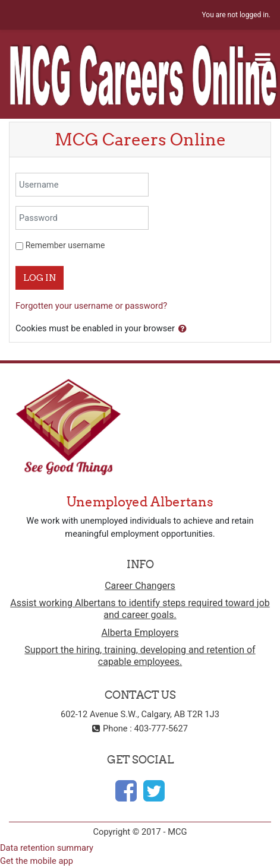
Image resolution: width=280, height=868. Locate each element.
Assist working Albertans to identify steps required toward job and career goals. (140, 609)
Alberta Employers (140, 633)
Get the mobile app (37, 861)
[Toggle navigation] (263, 59)
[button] (183, 329)
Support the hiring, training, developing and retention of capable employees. (140, 656)
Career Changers (140, 586)
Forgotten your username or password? (91, 306)
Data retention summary (47, 848)
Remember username (65, 245)
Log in (40, 278)
